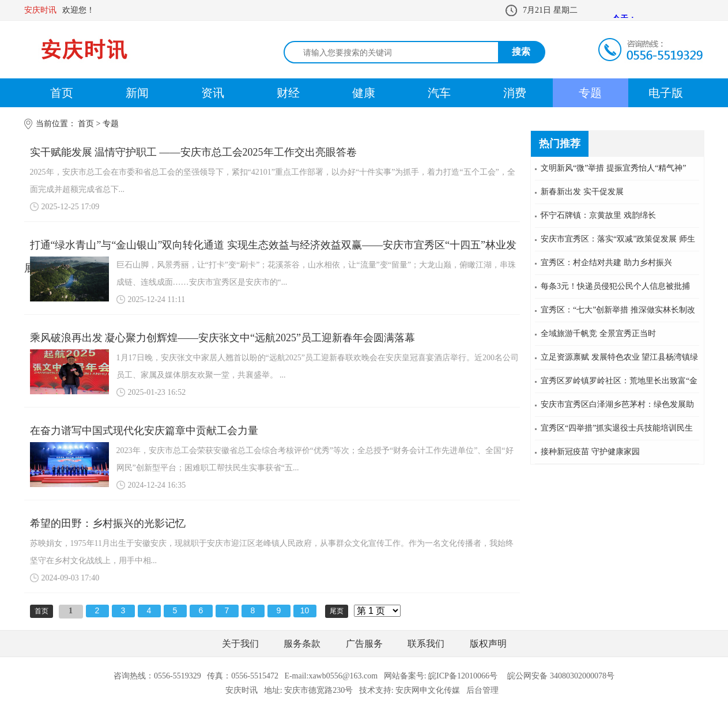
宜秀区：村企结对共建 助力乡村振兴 (606, 263)
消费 (515, 93)
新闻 (137, 93)
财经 (288, 93)
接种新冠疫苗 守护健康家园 (590, 452)
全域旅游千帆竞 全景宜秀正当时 (598, 333)
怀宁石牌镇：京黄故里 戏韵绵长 (598, 215)
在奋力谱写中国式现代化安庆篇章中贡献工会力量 (144, 431)
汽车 (439, 93)
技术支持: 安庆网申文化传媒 (410, 690)
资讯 (213, 93)
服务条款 (302, 644)
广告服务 (364, 644)
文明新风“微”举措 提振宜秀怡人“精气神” (613, 168)
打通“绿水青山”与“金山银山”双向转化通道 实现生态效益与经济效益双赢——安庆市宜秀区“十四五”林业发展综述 (270, 248)
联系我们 (426, 644)
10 (305, 610)
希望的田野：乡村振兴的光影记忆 (108, 523)
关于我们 (240, 644)
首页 (62, 93)
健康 (364, 93)
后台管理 (482, 690)
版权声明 (488, 644)
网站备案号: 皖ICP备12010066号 (441, 676)
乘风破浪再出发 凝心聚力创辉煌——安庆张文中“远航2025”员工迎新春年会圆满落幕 (222, 338)
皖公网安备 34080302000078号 (561, 676)
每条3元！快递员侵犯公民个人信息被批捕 (615, 286)
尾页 (337, 611)
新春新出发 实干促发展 (582, 192)
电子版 (666, 93)
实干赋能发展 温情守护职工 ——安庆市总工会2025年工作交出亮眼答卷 (193, 152)
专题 (590, 93)
